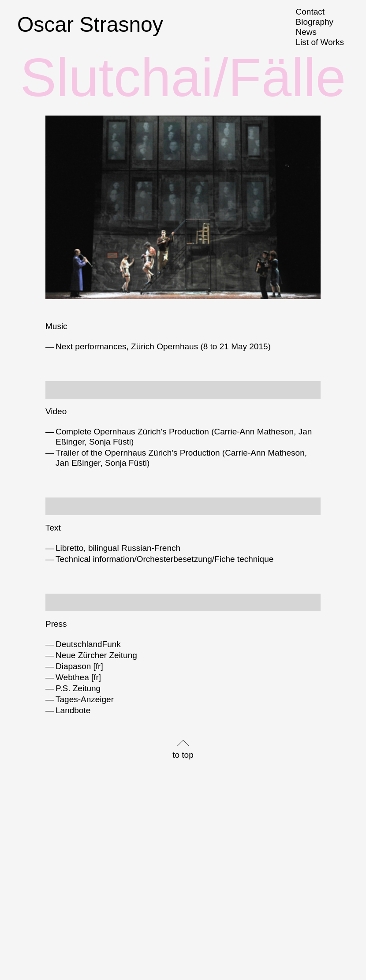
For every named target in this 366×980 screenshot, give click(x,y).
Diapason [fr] (79, 666)
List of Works (320, 42)
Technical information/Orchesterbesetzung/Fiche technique (164, 559)
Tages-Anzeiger (85, 699)
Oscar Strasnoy (90, 24)
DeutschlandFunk (88, 644)
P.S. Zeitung (78, 688)
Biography (315, 22)
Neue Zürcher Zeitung (96, 655)
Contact (310, 12)
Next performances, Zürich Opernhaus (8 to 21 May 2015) (163, 346)
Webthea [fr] (78, 677)
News (306, 32)
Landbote (73, 710)
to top (183, 755)
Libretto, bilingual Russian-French (118, 548)
